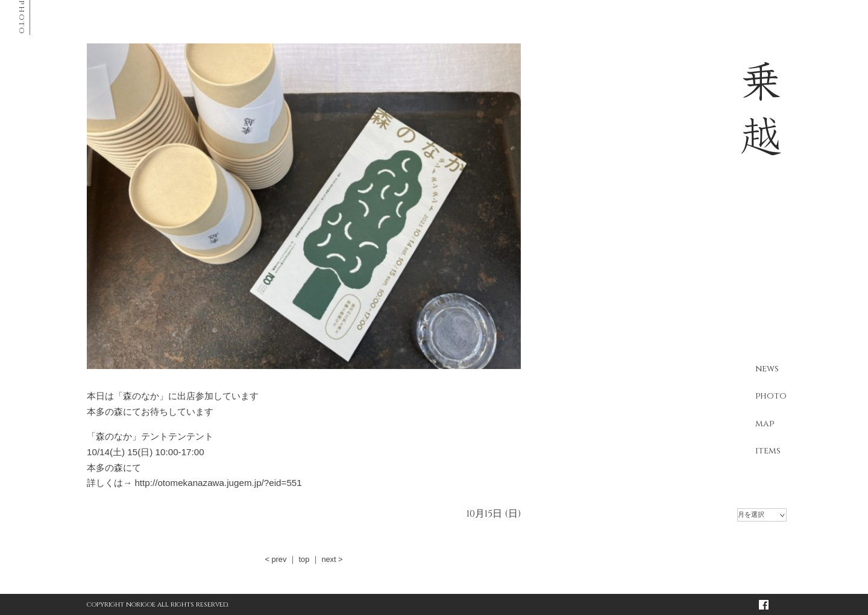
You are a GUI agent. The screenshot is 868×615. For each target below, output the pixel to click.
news (767, 369)
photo (771, 396)
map (765, 424)
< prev (275, 559)
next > (332, 559)
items (768, 451)
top (304, 559)
